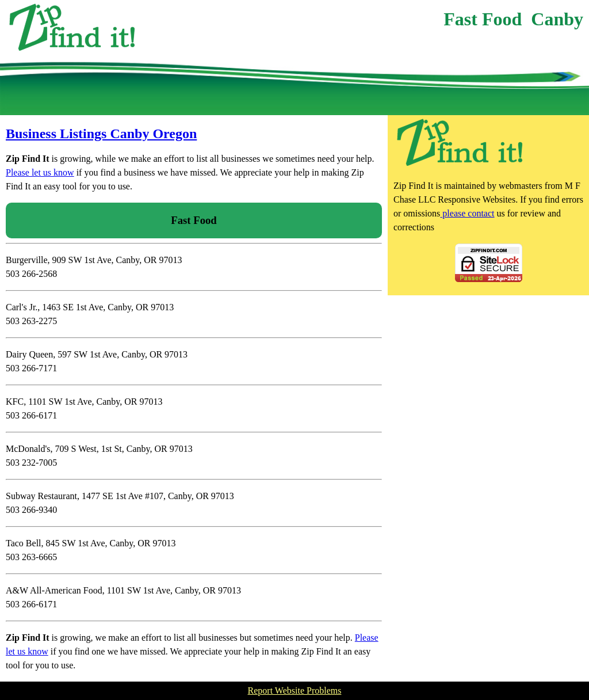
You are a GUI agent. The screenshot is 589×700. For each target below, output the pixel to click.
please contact (467, 213)
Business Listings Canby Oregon (101, 134)
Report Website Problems (295, 691)
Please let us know (40, 172)
